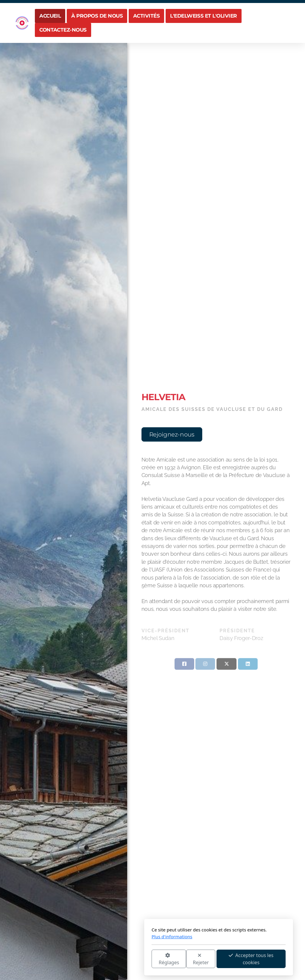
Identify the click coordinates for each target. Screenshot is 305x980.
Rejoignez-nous (172, 434)
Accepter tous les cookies (185, 959)
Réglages (103, 959)
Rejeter (135, 959)
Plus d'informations (106, 936)
